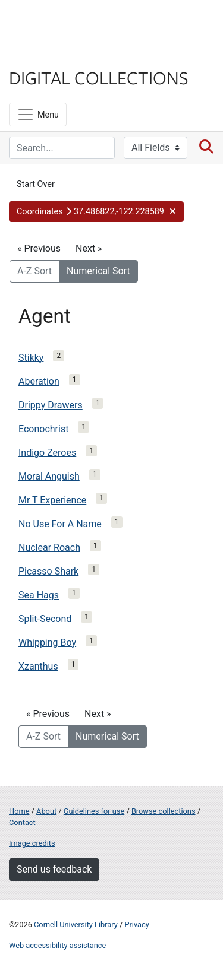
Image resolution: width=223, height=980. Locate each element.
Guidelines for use (94, 811)
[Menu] (38, 115)
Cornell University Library (76, 925)
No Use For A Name (60, 524)
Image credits (32, 843)
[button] (96, 212)
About (46, 811)
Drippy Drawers (51, 405)
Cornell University (68, 23)
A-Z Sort (34, 271)
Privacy (136, 925)
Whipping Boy (47, 643)
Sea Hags (39, 595)
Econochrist (43, 429)
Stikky (31, 358)
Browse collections (164, 811)
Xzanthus (38, 666)
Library (45, 54)
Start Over (36, 184)
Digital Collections (99, 77)
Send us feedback (54, 869)
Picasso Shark (48, 571)
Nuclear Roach (49, 548)
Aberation (39, 381)
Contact (22, 822)
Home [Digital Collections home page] (19, 811)
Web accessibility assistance (57, 945)
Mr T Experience (52, 500)
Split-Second (45, 619)
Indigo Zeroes (47, 453)
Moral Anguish (49, 476)
